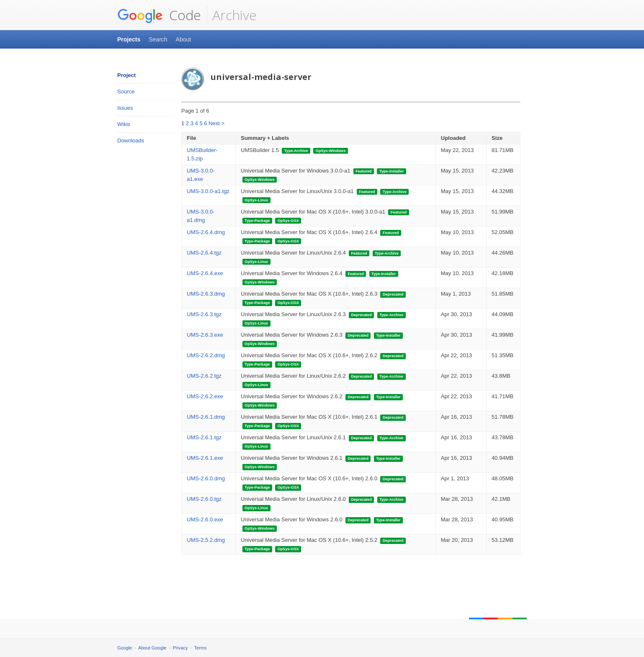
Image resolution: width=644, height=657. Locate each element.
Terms (201, 648)
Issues (125, 108)
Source (126, 91)
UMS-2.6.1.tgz (204, 437)
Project (126, 75)
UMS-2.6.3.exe (205, 335)
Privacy (180, 648)
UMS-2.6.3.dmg (206, 294)
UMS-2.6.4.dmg (206, 232)
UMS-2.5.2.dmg (206, 540)
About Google (152, 648)
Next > (216, 123)
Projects (129, 39)
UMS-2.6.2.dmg (206, 355)
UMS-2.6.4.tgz (204, 253)
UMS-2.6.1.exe (205, 458)
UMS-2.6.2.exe (205, 396)
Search (158, 39)
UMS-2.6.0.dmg (206, 478)
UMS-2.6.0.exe (205, 519)
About (184, 39)
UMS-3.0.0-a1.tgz (208, 191)
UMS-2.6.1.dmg (206, 417)
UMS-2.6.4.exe (205, 273)
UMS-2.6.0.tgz (204, 499)
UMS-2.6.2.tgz (204, 376)
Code (159, 15)
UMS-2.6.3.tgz (204, 314)
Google (125, 648)
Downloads (131, 140)
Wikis (124, 124)
